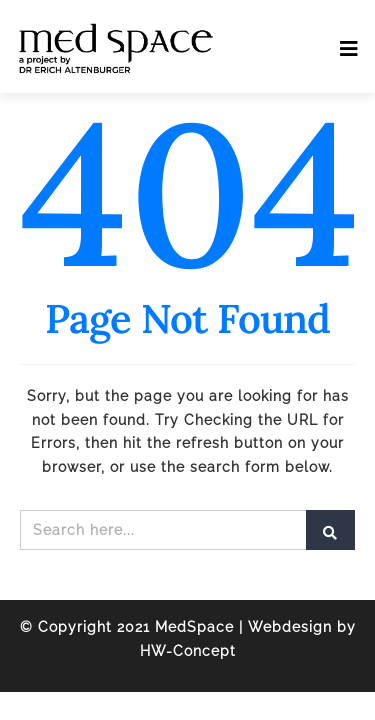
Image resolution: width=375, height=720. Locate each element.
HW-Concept (188, 651)
